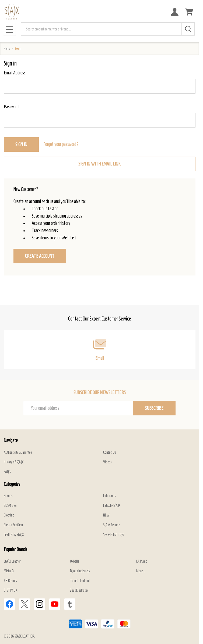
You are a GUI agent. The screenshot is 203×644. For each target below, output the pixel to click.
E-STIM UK (11, 590)
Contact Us (109, 452)
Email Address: (15, 73)
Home (7, 48)
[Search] (188, 29)
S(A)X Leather (12, 561)
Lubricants (109, 496)
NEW (106, 515)
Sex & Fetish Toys (113, 535)
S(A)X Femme (111, 525)
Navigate (11, 440)
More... (141, 571)
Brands (8, 496)
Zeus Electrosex (79, 590)
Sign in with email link (99, 164)
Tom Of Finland (80, 581)
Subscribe (154, 408)
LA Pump (142, 561)
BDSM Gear (11, 506)
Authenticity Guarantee (18, 452)
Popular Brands (15, 549)
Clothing (9, 515)
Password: (12, 107)
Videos (107, 462)
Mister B (9, 571)
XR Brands (10, 581)
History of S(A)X (14, 462)
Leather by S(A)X (14, 535)
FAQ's (7, 472)
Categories (12, 484)
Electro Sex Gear (13, 525)
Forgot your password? (61, 144)
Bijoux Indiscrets (80, 571)
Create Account (40, 256)
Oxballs (74, 561)
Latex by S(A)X (112, 506)
